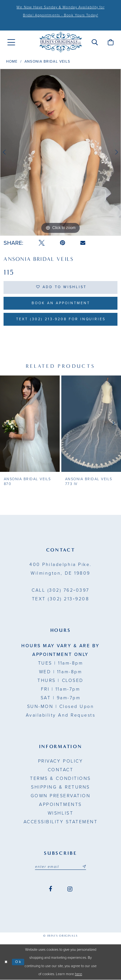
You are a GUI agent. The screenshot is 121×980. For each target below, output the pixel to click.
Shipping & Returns (60, 787)
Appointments (60, 805)
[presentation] (30, 424)
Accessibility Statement (61, 822)
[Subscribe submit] (84, 867)
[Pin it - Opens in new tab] (62, 243)
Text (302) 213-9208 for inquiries (61, 319)
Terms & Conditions (60, 779)
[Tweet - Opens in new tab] (42, 243)
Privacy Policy (60, 761)
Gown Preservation (61, 796)
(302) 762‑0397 (60, 591)
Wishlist (60, 813)
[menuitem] (11, 42)
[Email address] (61, 867)
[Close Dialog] (6, 962)
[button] (95, 42)
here (78, 974)
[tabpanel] (60, 152)
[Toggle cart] (111, 42)
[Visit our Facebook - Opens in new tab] (50, 890)
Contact (61, 770)
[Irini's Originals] (61, 42)
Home (12, 62)
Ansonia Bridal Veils (47, 62)
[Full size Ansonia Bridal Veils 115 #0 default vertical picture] (60, 152)
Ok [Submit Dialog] (19, 962)
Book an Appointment (61, 303)
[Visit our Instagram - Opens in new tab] (70, 890)
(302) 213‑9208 (60, 599)
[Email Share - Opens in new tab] (83, 243)
